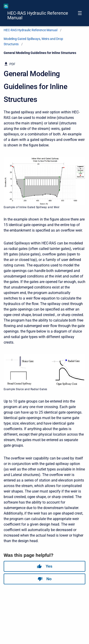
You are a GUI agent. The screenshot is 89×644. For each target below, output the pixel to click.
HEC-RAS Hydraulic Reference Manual (38, 15)
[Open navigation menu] (80, 13)
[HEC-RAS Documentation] (6, 6)
